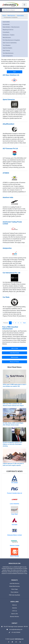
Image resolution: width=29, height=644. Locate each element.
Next (24, 323)
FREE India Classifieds (15, 595)
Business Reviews (14, 617)
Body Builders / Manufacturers (11, 27)
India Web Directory (14, 584)
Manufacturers (7, 37)
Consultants (6, 32)
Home (4, 16)
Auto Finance (6, 51)
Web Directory (11, 16)
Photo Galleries (14, 592)
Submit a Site (14, 614)
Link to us (15, 611)
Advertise (14, 608)
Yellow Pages (14, 589)
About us (14, 605)
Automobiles (20, 16)
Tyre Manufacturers (8, 53)
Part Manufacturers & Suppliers (11, 40)
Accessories (6, 24)
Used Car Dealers (7, 48)
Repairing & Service (8, 30)
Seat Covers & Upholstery (10, 43)
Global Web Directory (15, 586)
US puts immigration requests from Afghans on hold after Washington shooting (12, 444)
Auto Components (8, 56)
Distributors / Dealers (9, 35)
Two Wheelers (7, 45)
